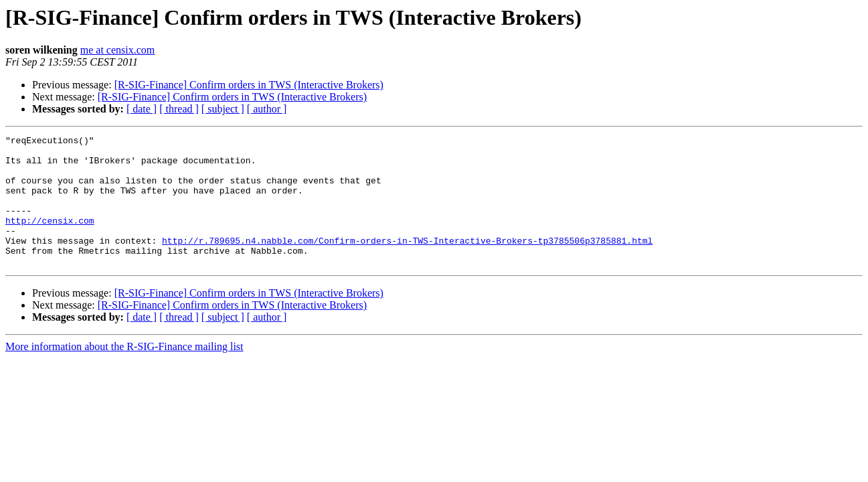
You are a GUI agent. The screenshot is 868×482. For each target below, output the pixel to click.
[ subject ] (223, 109)
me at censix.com (118, 50)
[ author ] (267, 109)
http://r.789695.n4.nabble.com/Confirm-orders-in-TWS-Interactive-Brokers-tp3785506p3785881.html (407, 262)
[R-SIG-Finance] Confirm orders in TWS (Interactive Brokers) (249, 85)
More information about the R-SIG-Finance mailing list (124, 373)
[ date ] (142, 109)
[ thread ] (179, 109)
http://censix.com (50, 238)
